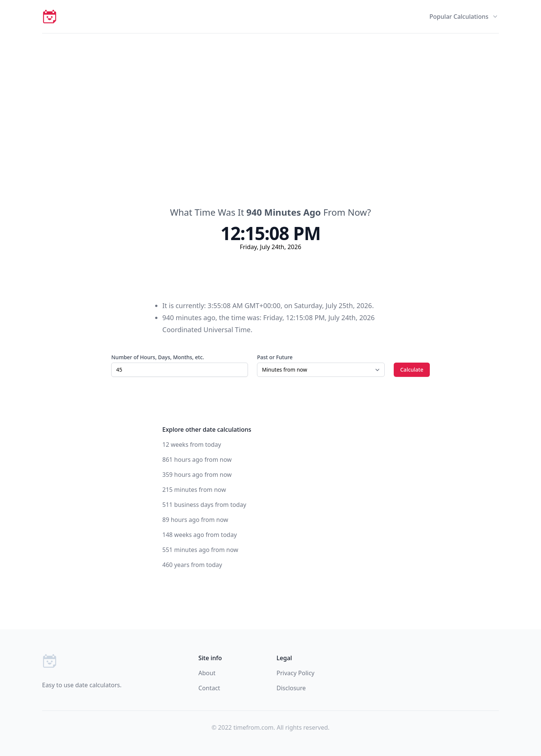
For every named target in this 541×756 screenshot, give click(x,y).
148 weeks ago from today (199, 535)
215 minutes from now (194, 490)
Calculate (412, 370)
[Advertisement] (270, 90)
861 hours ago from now (197, 460)
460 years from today (192, 565)
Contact (209, 688)
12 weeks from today (192, 445)
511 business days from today (204, 505)
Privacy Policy (295, 673)
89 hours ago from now (195, 520)
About (207, 673)
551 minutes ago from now (200, 550)
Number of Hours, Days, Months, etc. (158, 357)
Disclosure (291, 688)
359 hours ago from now (197, 475)
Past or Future (275, 357)
